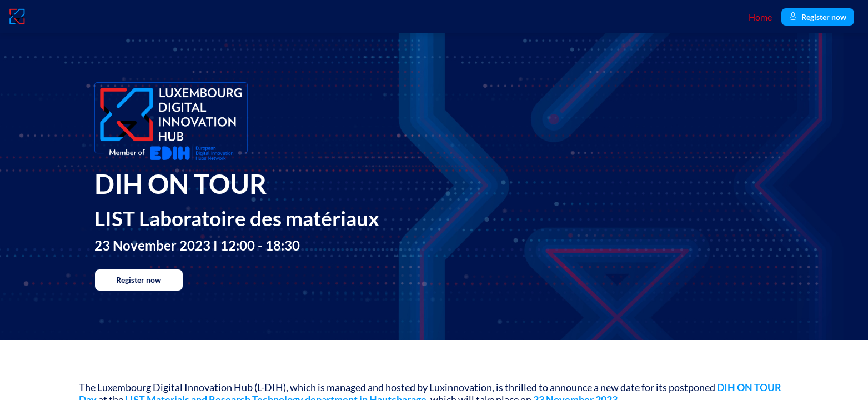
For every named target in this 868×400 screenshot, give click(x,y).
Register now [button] (139, 280)
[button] (818, 17)
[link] (760, 17)
